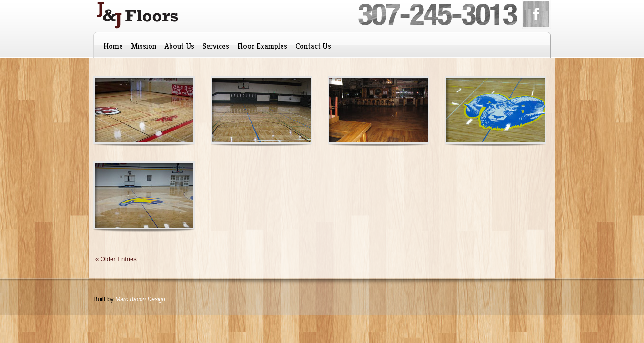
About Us (179, 46)
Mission (144, 46)
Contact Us (313, 46)
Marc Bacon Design (140, 299)
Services (216, 46)
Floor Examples (262, 46)
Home (113, 46)
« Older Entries (116, 259)
